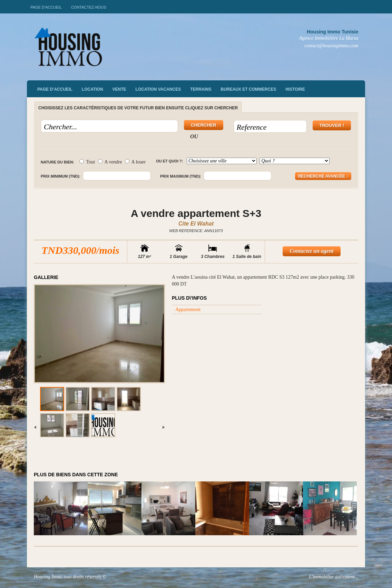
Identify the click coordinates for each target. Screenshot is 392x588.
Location (92, 89)
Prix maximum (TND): (181, 176)
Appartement (188, 310)
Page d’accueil (46, 7)
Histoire (295, 89)
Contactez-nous (89, 7)
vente (119, 89)
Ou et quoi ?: (169, 161)
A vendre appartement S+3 (196, 213)
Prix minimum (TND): (61, 176)
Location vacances (158, 89)
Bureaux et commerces (249, 89)
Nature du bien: (57, 162)
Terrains (201, 89)
